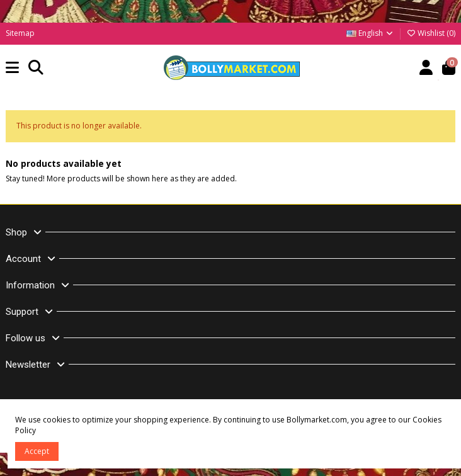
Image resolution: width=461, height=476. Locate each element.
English (370, 33)
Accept (37, 451)
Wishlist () (431, 33)
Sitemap (20, 33)
